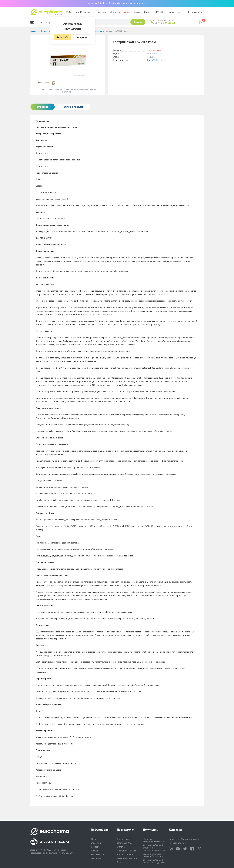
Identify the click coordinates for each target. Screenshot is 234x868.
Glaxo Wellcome (155, 60)
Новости (96, 839)
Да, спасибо (62, 37)
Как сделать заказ (126, 851)
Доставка (115, 12)
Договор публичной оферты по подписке (154, 861)
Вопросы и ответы (127, 854)
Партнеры (96, 858)
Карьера (95, 851)
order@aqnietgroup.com (188, 839)
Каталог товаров (42, 22)
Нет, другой (81, 37)
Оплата (121, 847)
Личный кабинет (195, 12)
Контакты (102, 12)
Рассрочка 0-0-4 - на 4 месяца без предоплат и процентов (117, 3)
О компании (97, 843)
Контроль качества (127, 858)
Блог (119, 862)
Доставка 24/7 (125, 843)
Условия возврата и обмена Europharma (153, 855)
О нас (147, 12)
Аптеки (137, 12)
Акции (127, 12)
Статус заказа (174, 12)
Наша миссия (98, 854)
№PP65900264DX (48, 850)
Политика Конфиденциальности (154, 840)
